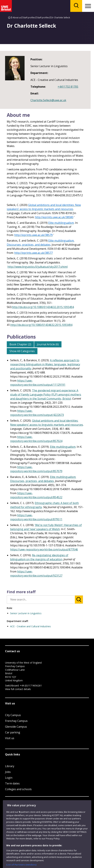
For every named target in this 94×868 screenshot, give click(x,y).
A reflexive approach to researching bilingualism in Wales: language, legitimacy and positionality (45, 364)
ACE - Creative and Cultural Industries (30, 626)
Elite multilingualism (63, 447)
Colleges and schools (18, 789)
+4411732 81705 (68, 87)
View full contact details (18, 689)
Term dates (12, 783)
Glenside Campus (16, 727)
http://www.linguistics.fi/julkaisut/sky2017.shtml (38, 267)
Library (10, 766)
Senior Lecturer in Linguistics (26, 613)
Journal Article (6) (48, 344)
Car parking (13, 732)
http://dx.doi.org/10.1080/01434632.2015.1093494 (43, 307)
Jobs (8, 772)
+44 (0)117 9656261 (31, 685)
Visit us (10, 738)
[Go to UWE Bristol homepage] (9, 18)
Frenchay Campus (16, 721)
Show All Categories (22, 351)
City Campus (13, 715)
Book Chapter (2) (20, 344)
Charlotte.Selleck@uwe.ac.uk (48, 100)
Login (9, 778)
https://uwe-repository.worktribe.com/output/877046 (44, 549)
